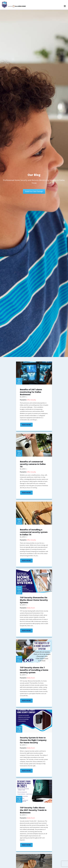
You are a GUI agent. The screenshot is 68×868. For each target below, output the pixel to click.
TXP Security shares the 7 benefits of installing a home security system (34, 670)
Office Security (31, 400)
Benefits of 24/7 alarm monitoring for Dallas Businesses (31, 392)
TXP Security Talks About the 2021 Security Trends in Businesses (33, 810)
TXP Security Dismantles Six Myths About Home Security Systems (34, 600)
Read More (27, 425)
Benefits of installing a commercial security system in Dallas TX (34, 532)
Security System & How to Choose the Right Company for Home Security (33, 740)
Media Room (31, 608)
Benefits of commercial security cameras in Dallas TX (33, 464)
